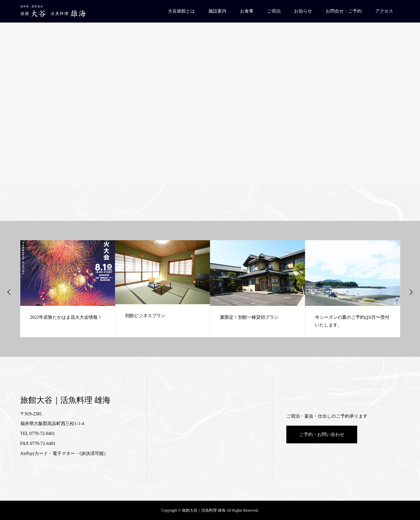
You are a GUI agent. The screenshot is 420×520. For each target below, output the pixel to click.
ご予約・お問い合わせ (322, 435)
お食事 (247, 11)
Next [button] (411, 292)
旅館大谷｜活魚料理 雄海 (65, 400)
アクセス (384, 11)
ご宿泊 (274, 11)
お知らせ (303, 11)
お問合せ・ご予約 (344, 11)
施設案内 (217, 11)
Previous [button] (9, 292)
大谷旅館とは (181, 11)
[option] (68, 289)
